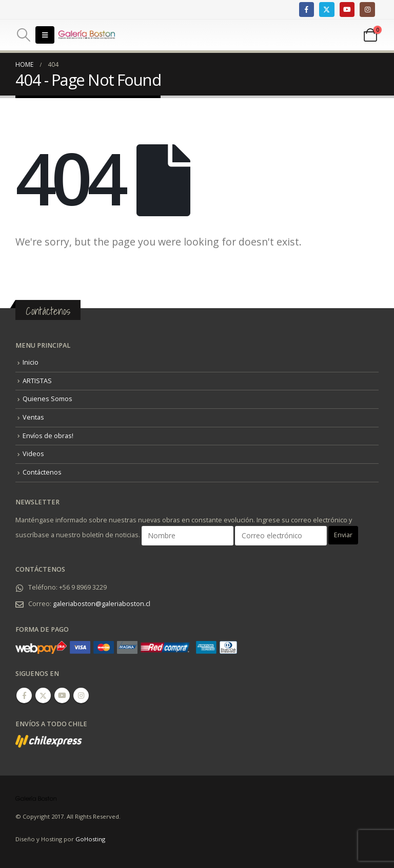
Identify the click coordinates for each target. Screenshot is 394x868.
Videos (33, 454)
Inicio (31, 362)
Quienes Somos (47, 399)
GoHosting (90, 839)
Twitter (43, 695)
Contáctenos (42, 472)
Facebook (24, 695)
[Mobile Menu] (45, 35)
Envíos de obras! (48, 436)
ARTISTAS (37, 381)
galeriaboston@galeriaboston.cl (102, 604)
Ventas (33, 417)
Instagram (81, 695)
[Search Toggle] (23, 35)
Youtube (62, 695)
